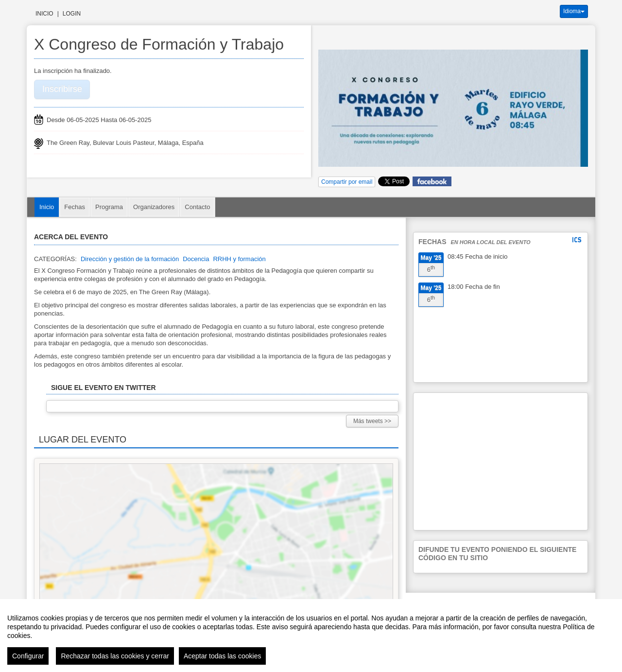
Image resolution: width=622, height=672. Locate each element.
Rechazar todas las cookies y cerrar (115, 656)
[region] (311, 636)
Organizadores (154, 207)
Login (72, 14)
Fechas (75, 207)
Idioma (574, 11)
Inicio (44, 14)
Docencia (196, 259)
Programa (109, 207)
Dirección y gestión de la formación (130, 259)
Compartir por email (347, 182)
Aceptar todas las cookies (223, 656)
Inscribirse (62, 89)
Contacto (197, 207)
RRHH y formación (239, 259)
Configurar (28, 656)
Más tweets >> (372, 421)
